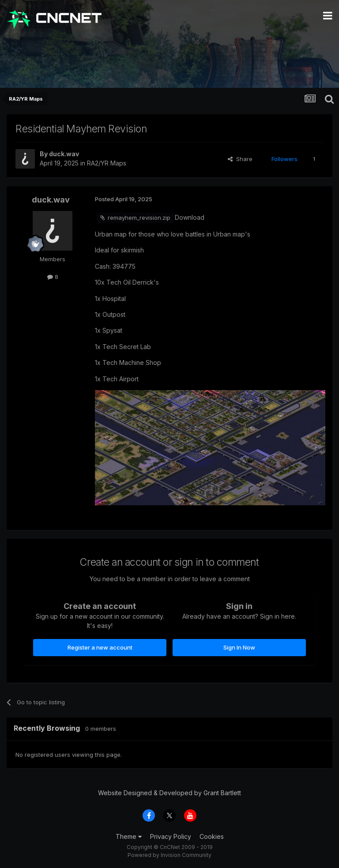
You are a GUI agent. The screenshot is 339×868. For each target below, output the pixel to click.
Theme (129, 836)
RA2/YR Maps (107, 163)
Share (240, 159)
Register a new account (100, 647)
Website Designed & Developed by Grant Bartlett (169, 793)
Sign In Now (239, 647)
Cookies (212, 836)
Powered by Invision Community (169, 855)
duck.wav (64, 154)
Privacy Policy (171, 836)
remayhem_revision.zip (139, 218)
